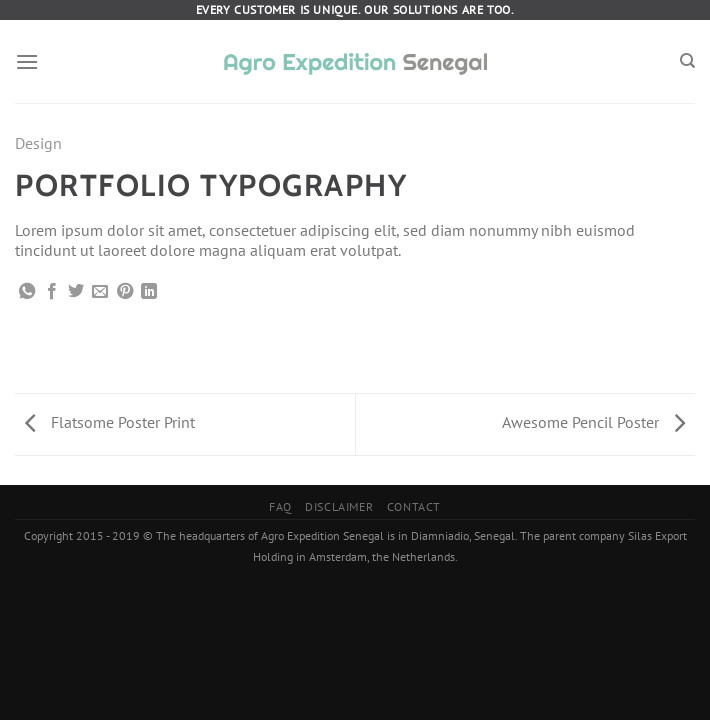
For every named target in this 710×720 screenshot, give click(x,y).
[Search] (687, 61)
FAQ (280, 506)
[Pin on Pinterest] (125, 292)
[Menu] (27, 61)
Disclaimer (339, 506)
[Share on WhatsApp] (27, 292)
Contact (414, 506)
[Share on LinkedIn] (149, 292)
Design (38, 143)
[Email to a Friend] (100, 292)
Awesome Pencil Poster (593, 422)
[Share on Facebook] (52, 292)
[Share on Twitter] (76, 292)
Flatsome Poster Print (110, 422)
